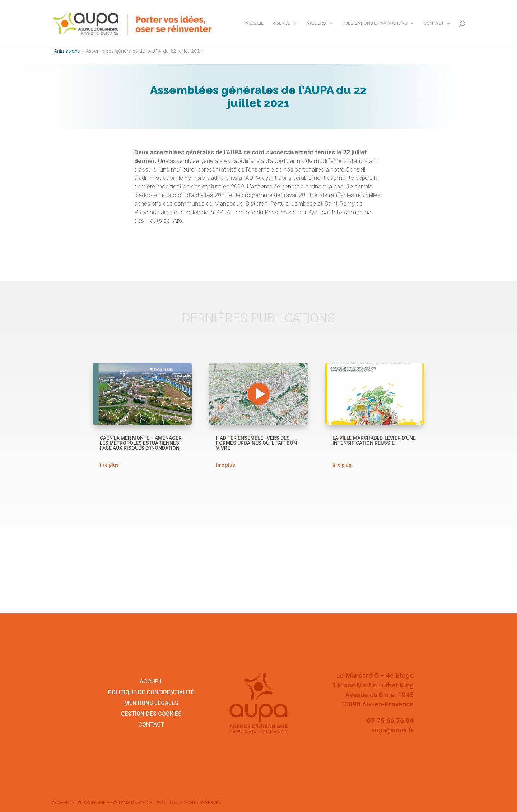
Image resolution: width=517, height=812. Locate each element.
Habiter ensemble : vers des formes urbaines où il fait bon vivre (257, 443)
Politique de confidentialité (151, 693)
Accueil (254, 23)
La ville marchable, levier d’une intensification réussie (374, 440)
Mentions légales (151, 704)
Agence (281, 23)
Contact (434, 23)
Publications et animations (375, 23)
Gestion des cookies (151, 714)
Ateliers (316, 23)
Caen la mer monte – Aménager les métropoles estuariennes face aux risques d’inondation (141, 443)
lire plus (109, 465)
